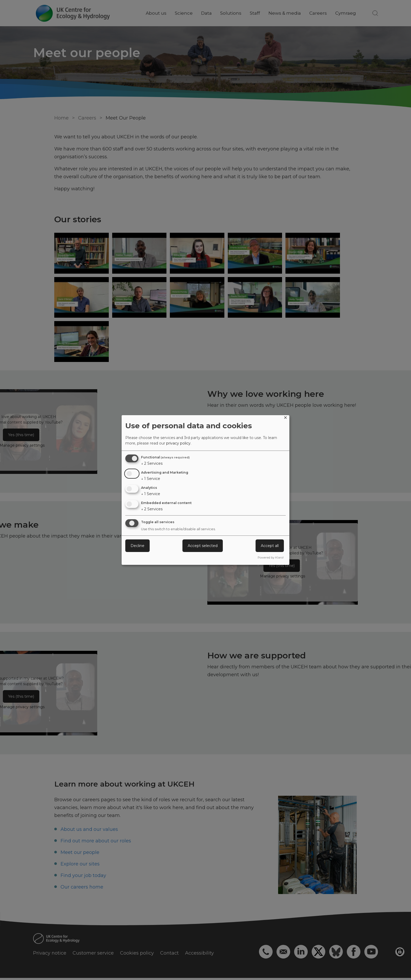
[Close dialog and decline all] (285, 418)
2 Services (152, 463)
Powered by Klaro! (271, 557)
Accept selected (203, 546)
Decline (137, 546)
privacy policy (178, 443)
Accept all (270, 546)
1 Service (151, 479)
